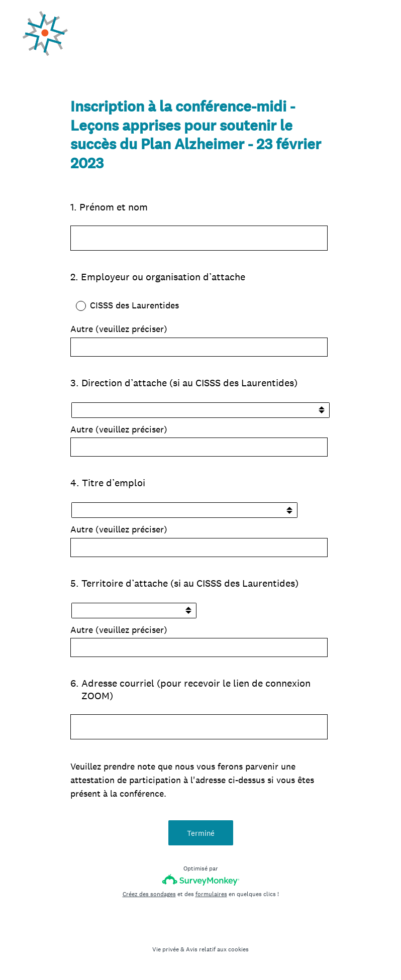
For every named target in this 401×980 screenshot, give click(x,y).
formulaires (211, 894)
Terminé (201, 833)
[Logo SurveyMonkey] (201, 880)
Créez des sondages (149, 894)
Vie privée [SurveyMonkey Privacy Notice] (166, 949)
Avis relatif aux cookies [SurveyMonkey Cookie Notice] (217, 949)
